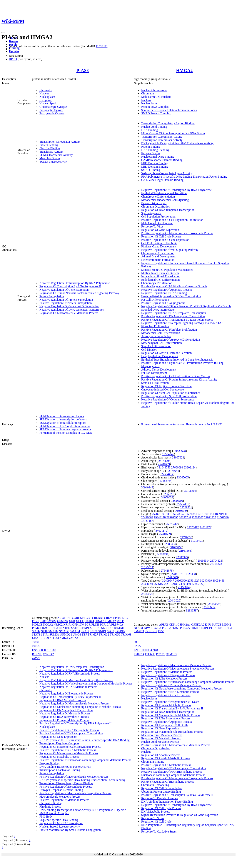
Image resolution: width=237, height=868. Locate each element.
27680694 (177, 467)
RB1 (221, 628)
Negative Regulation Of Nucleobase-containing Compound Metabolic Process (86, 683)
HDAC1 (100, 621)
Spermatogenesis (151, 213)
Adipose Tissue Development (159, 370)
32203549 (172, 577)
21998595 (172, 517)
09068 (36, 646)
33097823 (178, 457)
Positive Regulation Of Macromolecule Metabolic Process (74, 777)
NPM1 (148, 628)
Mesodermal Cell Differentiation (161, 333)
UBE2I (45, 638)
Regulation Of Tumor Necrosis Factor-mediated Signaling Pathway (79, 293)
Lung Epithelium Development (160, 356)
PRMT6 (195, 628)
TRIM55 (115, 635)
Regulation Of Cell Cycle (156, 822)
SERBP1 (95, 628)
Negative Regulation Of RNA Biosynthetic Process (70, 673)
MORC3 (37, 625)
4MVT (36, 658)
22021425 (210, 517)
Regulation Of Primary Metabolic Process (64, 720)
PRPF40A (117, 625)
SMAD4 (75, 631)
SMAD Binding (151, 170)
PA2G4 (157, 628)
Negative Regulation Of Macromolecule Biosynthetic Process (76, 680)
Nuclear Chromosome (154, 90)
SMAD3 (64, 631)
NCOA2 (48, 625)
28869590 (181, 581)
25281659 (164, 464)
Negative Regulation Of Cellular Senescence (168, 399)
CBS (89, 618)
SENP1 (85, 628)
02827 (138, 646)
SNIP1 (102, 631)
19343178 (160, 517)
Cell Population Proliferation (158, 216)
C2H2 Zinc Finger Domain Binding (162, 180)
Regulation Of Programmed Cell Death (165, 725)
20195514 (203, 561)
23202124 (190, 467)
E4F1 (208, 625)
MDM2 (227, 625)
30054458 (218, 581)
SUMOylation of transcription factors (62, 416)
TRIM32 (104, 635)
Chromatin (46, 90)
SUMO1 (54, 635)
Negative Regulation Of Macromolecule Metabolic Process (75, 703)
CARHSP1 (79, 618)
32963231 (169, 494)
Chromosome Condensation (158, 253)
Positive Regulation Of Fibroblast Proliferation (169, 330)
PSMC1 (37, 628)
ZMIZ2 (73, 638)
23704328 (216, 561)
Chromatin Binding (51, 803)
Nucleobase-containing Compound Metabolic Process (173, 775)
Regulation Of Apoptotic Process (161, 755)
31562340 (223, 517)
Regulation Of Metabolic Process (59, 757)
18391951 (208, 514)
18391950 (221, 514)
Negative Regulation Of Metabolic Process (65, 713)
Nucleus (44, 93)
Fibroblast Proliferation (155, 326)
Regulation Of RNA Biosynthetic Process (64, 717)
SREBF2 (120, 631)
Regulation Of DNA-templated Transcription (168, 210)
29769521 (186, 507)
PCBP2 (166, 628)
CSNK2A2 (198, 625)
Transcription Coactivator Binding (60, 770)
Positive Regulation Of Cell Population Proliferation (172, 220)
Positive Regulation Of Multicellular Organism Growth (174, 286)
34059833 (167, 497)
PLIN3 (95, 625)
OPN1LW (78, 625)
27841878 (167, 571)
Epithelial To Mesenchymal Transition (164, 193)
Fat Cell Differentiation (155, 300)
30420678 (180, 451)
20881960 (196, 514)
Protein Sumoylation (52, 296)
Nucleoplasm (47, 97)
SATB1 (75, 628)
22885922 (198, 584)
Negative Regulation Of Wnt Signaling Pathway (170, 250)
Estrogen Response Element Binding (61, 790)
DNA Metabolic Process (156, 812)
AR (59, 618)
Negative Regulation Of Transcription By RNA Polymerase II (76, 283)
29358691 (147, 584)
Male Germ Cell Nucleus (156, 97)
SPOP (111, 631)
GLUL (80, 621)
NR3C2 (58, 625)
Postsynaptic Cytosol (52, 113)
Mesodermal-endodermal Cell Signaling (165, 200)
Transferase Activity (51, 152)
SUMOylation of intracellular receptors (63, 423)
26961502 (160, 584)
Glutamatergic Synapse (53, 107)
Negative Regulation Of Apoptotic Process (167, 290)
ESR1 (35, 621)
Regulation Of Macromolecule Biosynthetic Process (70, 747)
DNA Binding (150, 130)
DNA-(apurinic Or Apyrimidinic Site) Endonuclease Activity (177, 143)
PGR (88, 625)
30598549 (181, 511)
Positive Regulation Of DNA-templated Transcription (173, 316)
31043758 (165, 467)
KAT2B (217, 625)
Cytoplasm (46, 100)
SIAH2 (36, 631)
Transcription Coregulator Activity (60, 142)
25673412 (172, 524)
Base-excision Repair (154, 203)
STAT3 (36, 635)
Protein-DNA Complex (155, 107)
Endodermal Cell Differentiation (161, 280)
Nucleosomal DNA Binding (158, 157)
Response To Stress (153, 818)
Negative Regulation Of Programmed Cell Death (170, 702)
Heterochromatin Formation (158, 260)
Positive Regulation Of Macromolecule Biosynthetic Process (177, 233)
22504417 (167, 474)
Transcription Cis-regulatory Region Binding (168, 123)
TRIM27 (93, 635)
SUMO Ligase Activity (53, 162)
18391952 (170, 514)
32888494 (170, 544)
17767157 (147, 521)
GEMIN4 (63, 621)
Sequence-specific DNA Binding (59, 820)
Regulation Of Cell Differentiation (162, 788)
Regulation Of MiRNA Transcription (61, 823)
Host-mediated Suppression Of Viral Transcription (171, 296)
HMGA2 (184, 70)
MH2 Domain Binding (155, 163)
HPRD (13, 59)
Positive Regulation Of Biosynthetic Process (66, 787)
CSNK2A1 (184, 625)
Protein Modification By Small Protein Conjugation (70, 830)
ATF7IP (67, 618)
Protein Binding (49, 145)
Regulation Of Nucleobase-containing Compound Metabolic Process (80, 707)
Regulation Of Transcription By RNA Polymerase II (70, 286)
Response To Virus (152, 226)
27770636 (186, 537)
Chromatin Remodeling (155, 785)
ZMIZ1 (64, 638)
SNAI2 (85, 631)
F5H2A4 (139, 654)
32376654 (173, 471)
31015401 (197, 541)
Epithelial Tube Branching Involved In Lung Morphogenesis (177, 360)
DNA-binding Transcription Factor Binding (167, 802)
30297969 (206, 581)
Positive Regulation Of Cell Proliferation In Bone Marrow (176, 376)
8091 (137, 642)
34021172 (205, 527)
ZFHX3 (54, 638)
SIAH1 (121, 628)
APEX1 (164, 625)
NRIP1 (67, 625)
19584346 (168, 454)
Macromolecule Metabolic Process (60, 797)
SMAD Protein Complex (156, 113)
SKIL (44, 631)
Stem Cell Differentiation (156, 346)
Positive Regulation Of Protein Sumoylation (66, 303)
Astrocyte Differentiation (156, 336)
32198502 (190, 491)
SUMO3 (76, 635)
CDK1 (173, 625)
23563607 (198, 517)
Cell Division (149, 350)
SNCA (94, 631)
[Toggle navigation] (3, 33)
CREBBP (98, 618)
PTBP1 (213, 628)
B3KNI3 (37, 654)
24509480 (185, 584)
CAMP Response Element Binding (162, 160)
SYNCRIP (151, 631)
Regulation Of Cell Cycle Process (161, 236)
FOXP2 (52, 621)
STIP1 (45, 635)
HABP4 (89, 621)
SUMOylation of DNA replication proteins (65, 426)
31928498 (190, 574)
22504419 (183, 504)
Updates (14, 51)
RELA (54, 628)
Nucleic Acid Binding (154, 127)
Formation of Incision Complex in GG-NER (66, 433)
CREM (108, 618)
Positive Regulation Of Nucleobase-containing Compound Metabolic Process (85, 760)
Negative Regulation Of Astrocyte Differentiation (171, 340)
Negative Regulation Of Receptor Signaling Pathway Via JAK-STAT (182, 323)
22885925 (182, 557)
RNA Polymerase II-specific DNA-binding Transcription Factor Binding (184, 177)
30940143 (147, 487)
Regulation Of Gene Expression (160, 230)
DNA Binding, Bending (155, 150)
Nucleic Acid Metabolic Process (160, 742)
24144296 (164, 461)
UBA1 (36, 638)
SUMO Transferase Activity (56, 155)
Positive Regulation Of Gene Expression (165, 240)
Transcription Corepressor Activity (162, 140)
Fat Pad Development (154, 373)
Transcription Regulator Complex (59, 743)
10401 (36, 642)
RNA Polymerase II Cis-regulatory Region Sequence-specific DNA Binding (85, 740)
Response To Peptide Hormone (160, 798)
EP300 (117, 618)
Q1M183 (171, 654)
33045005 (183, 477)
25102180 (172, 584)
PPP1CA (105, 625)
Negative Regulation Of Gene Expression (64, 290)
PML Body (46, 817)
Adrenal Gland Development (158, 256)
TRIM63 (126, 635)
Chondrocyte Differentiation (158, 197)
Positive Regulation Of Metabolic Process (64, 800)
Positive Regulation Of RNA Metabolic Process (68, 750)
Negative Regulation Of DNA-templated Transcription (72, 310)
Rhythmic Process (50, 807)
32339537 (192, 610)
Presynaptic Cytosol (51, 110)
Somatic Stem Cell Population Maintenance (167, 270)
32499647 (168, 581)
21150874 (184, 587)
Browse (14, 41)
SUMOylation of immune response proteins (65, 429)
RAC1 (46, 628)
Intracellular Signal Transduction (161, 276)
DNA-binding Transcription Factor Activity (65, 767)
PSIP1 (205, 628)
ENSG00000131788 (44, 650)
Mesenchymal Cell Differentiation (162, 343)
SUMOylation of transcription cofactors (63, 419)
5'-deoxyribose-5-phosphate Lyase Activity (167, 173)
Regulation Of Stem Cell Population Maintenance (171, 393)
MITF (120, 621)
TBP (84, 635)
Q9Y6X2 (48, 654)
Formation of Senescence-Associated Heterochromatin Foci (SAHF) (182, 424)
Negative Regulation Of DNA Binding (164, 293)
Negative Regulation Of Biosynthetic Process (66, 693)
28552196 (183, 514)
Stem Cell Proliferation (155, 383)
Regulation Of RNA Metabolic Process (63, 700)
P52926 (161, 654)
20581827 (193, 581)
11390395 (102, 46)
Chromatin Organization (156, 207)
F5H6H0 (150, 654)
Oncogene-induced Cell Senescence (162, 389)
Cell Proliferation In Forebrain (159, 243)
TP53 (161, 631)
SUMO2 (65, 635)
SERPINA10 (109, 628)
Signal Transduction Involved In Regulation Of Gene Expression (180, 815)
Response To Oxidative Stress (159, 832)
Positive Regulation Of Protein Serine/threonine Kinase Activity (179, 379)
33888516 (177, 501)
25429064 (147, 517)
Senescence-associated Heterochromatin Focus (169, 110)
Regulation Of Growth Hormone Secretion (167, 353)
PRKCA (185, 628)
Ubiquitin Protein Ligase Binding (161, 792)
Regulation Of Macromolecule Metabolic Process (69, 313)
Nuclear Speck (48, 103)
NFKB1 (139, 628)
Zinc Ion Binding (50, 148)
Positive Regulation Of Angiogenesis (163, 303)
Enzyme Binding (151, 153)
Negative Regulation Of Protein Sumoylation (66, 300)
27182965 (166, 481)
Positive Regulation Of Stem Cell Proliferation (169, 396)
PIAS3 (82, 70)
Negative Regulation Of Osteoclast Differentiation (69, 306)
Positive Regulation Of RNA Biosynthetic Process (69, 730)
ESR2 (43, 621)
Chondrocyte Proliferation (157, 283)
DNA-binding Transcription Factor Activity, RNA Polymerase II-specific (83, 810)
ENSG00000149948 (146, 650)
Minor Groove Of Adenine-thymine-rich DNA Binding (174, 133)
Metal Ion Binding (50, 158)
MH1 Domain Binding (155, 167)
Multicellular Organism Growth (160, 273)
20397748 (185, 517)
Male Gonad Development (157, 223)
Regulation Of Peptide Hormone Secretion (166, 386)
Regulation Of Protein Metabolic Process (166, 758)
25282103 (158, 514)
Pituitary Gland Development (159, 246)
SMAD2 (53, 631)
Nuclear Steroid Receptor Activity (60, 827)
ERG (125, 618)
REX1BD (64, 628)
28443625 (147, 594)
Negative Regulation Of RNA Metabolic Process (68, 687)
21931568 (185, 551)
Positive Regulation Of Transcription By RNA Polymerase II (177, 320)
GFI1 (72, 621)
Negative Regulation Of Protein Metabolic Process (171, 685)
